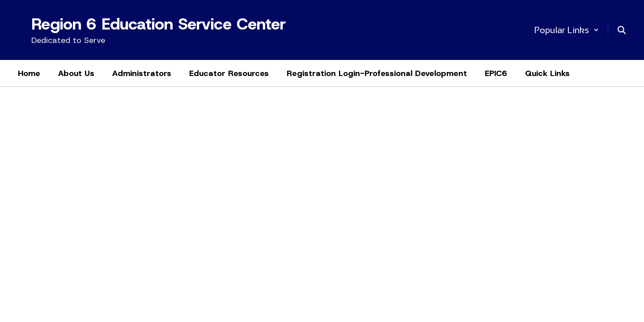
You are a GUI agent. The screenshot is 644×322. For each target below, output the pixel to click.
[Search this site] (622, 30)
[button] (566, 30)
